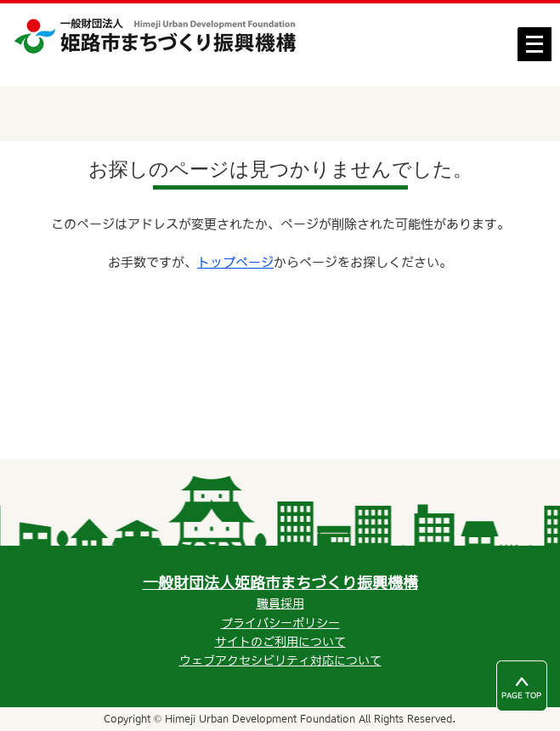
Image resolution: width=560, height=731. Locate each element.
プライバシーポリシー (280, 623)
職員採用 (280, 603)
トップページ (235, 262)
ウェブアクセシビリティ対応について (280, 660)
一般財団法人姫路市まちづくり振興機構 (280, 583)
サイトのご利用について (280, 642)
